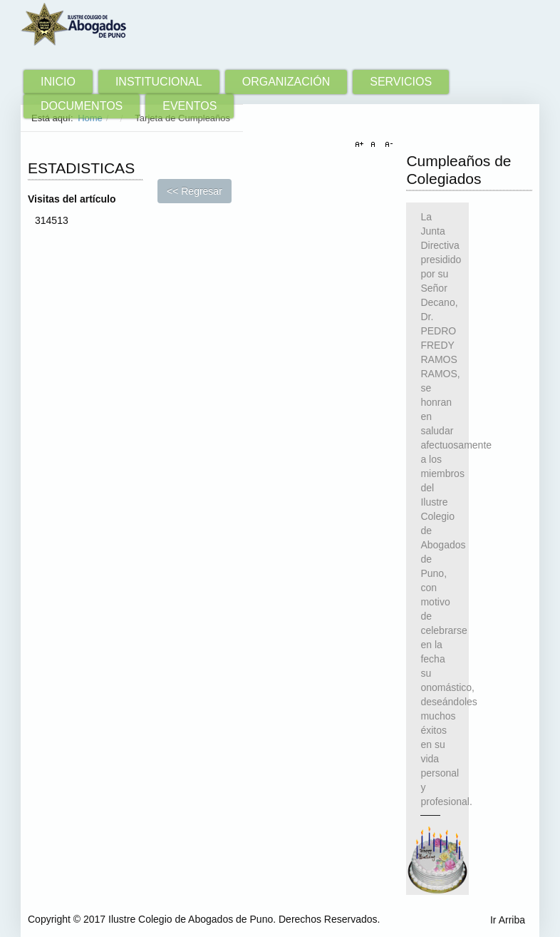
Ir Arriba (508, 920)
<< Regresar (195, 191)
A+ (361, 145)
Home (90, 118)
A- (387, 145)
